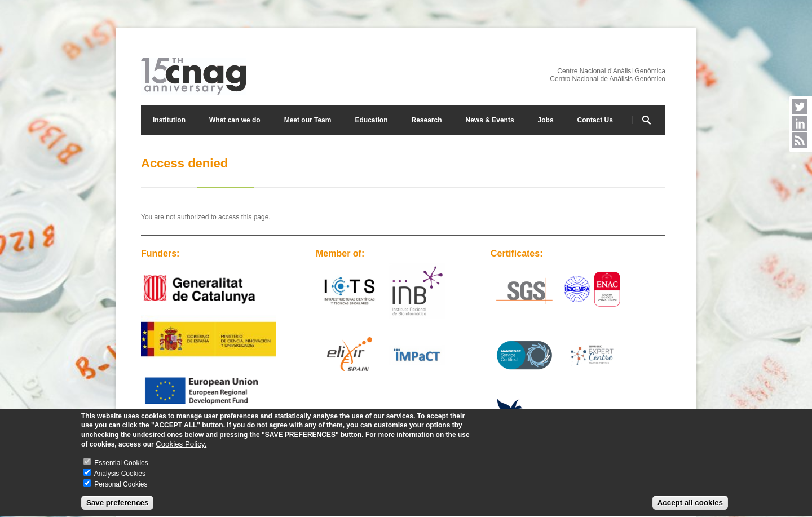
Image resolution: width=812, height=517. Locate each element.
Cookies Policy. (181, 445)
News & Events (490, 120)
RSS (800, 140)
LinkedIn (800, 123)
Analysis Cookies (120, 475)
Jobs (546, 120)
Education (371, 120)
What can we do (235, 120)
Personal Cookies (121, 485)
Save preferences (117, 504)
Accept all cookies (690, 504)
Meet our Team (308, 120)
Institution (169, 120)
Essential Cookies (121, 464)
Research (426, 120)
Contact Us (595, 120)
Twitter (800, 107)
